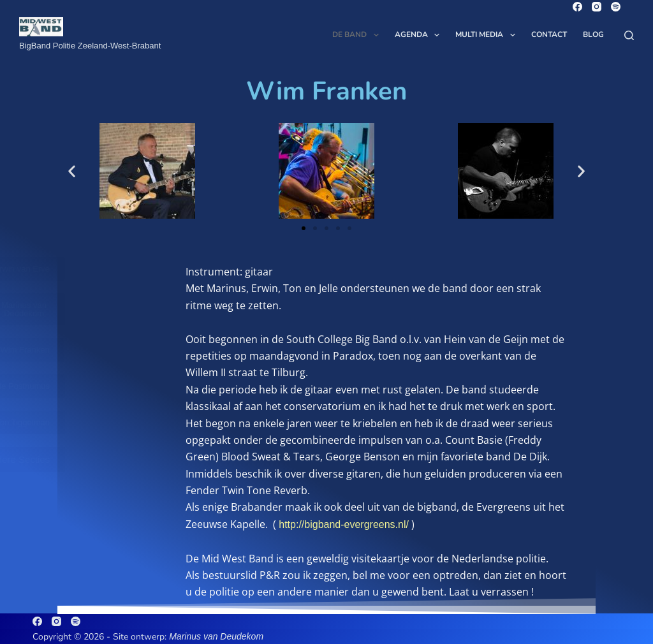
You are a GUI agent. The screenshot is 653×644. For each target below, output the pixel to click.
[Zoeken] (629, 35)
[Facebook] (577, 7)
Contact (549, 34)
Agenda (420, 35)
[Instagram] (597, 7)
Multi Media (488, 35)
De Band (358, 35)
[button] (72, 171)
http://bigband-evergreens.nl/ (344, 524)
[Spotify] (616, 7)
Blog (593, 34)
